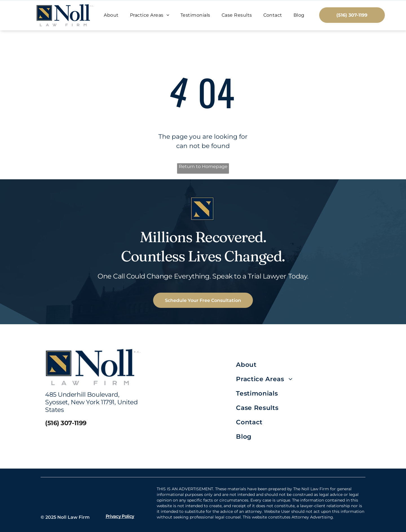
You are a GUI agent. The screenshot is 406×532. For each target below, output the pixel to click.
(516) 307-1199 (66, 423)
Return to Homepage (203, 166)
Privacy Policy (120, 516)
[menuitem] (111, 15)
